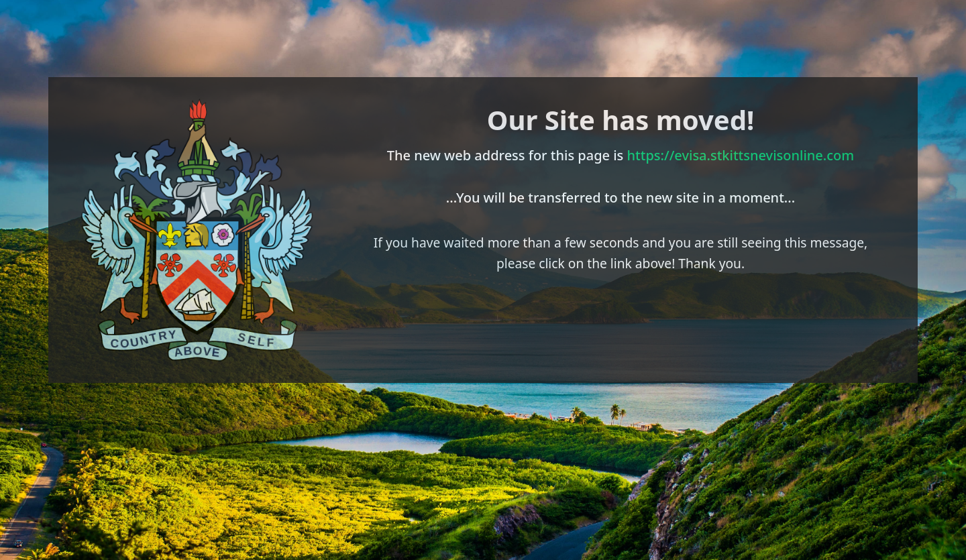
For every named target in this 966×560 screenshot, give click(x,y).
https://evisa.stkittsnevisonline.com (741, 155)
